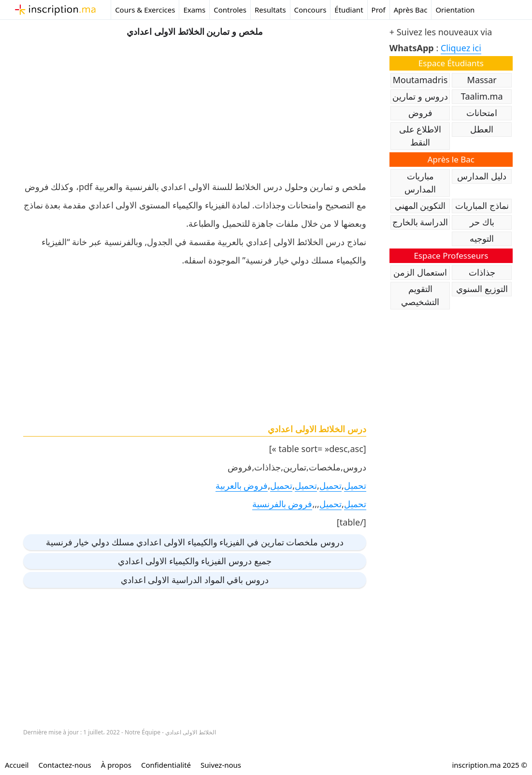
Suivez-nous (221, 765)
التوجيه (482, 238)
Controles (230, 10)
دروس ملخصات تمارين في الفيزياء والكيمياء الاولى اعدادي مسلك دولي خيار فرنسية (195, 542)
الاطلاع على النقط (420, 136)
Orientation (455, 10)
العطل (482, 129)
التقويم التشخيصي (420, 295)
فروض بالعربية (242, 485)
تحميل (355, 485)
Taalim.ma (482, 96)
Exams (194, 10)
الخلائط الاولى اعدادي (191, 732)
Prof (379, 10)
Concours (310, 10)
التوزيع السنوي (482, 289)
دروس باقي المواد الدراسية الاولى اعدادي (195, 580)
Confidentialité (166, 765)
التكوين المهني (420, 205)
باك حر (482, 222)
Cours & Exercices (145, 10)
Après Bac (411, 10)
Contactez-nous (65, 765)
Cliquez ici (461, 48)
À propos (116, 765)
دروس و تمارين (420, 96)
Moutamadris (420, 80)
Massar (482, 80)
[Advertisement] (195, 106)
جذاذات (482, 272)
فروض (420, 113)
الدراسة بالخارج (420, 222)
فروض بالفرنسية (282, 504)
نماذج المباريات (482, 205)
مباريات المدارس (420, 183)
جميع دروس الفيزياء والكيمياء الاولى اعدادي (194, 561)
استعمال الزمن (420, 272)
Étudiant (349, 10)
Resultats (270, 10)
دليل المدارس (482, 176)
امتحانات (482, 113)
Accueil (17, 765)
